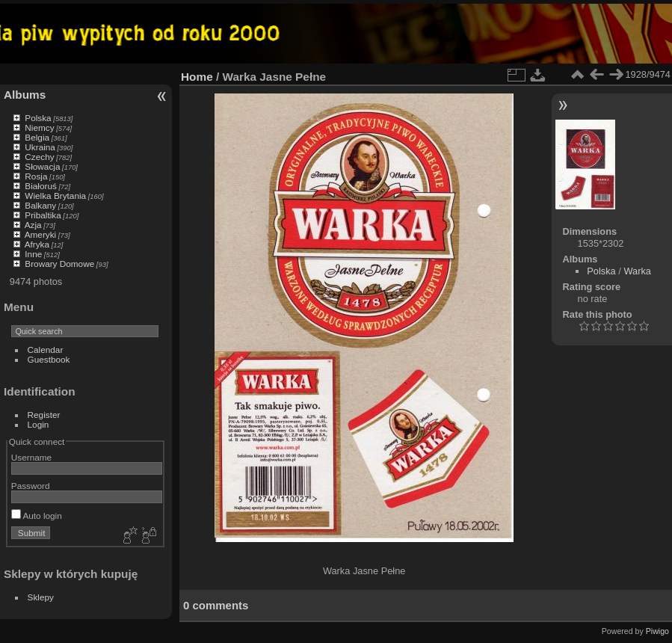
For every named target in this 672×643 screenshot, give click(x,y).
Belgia (37, 137)
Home (197, 77)
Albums (25, 95)
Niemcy (39, 127)
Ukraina (40, 147)
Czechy (39, 157)
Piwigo (657, 631)
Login (38, 424)
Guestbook (49, 359)
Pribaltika (43, 215)
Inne (33, 254)
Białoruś (41, 186)
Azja (33, 225)
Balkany (40, 205)
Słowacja (42, 166)
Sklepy (41, 597)
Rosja (36, 176)
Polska (38, 118)
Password (31, 486)
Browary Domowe (59, 264)
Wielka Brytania (55, 196)
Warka (637, 271)
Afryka (37, 244)
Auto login (37, 516)
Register (44, 415)
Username (31, 457)
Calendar (46, 350)
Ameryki (41, 234)
